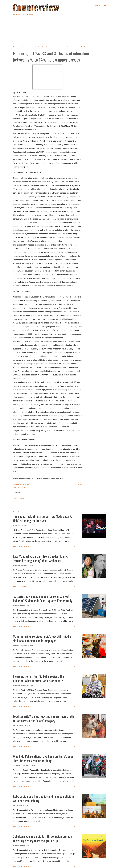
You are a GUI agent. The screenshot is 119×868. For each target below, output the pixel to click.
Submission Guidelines (42, 47)
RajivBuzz (84, 47)
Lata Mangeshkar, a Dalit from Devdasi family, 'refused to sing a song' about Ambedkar (40, 558)
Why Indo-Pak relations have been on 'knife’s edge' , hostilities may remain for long (44, 758)
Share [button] (80, 485)
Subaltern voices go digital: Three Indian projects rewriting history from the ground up (43, 838)
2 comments (24, 586)
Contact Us (58, 47)
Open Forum (26, 47)
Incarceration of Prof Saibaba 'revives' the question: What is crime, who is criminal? (38, 678)
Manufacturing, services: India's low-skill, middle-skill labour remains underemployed (42, 638)
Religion (25, 488)
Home (15, 47)
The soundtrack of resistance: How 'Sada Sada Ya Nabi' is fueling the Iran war (43, 518)
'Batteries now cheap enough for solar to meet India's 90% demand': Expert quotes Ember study (43, 598)
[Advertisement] (59, 31)
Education (17, 488)
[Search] (97, 5)
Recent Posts (71, 47)
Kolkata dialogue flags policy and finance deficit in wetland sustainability (43, 798)
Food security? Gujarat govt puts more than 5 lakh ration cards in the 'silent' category (43, 718)
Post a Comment (19, 499)
